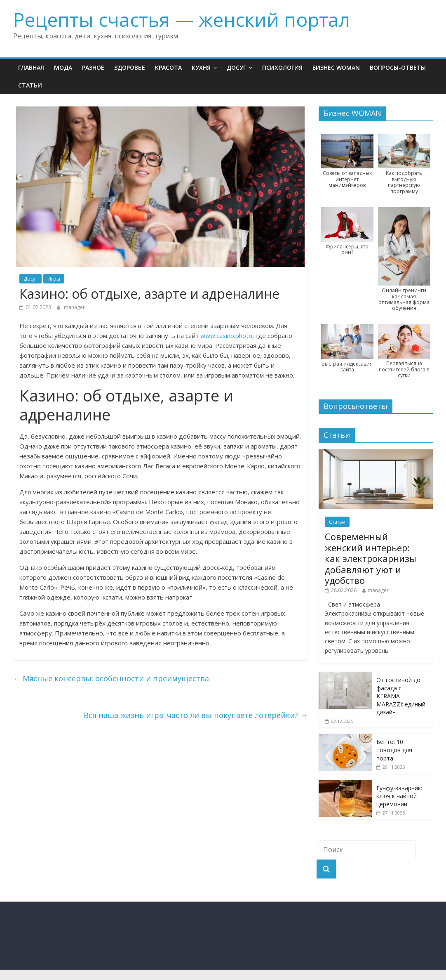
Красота (168, 67)
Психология (282, 67)
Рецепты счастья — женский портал (182, 19)
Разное (93, 67)
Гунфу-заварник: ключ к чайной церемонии (399, 796)
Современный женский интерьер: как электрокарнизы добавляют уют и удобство (371, 558)
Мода (63, 67)
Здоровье (130, 67)
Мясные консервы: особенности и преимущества (111, 678)
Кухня (201, 67)
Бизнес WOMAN (336, 67)
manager (74, 307)
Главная (31, 67)
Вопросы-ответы (398, 67)
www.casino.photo (226, 335)
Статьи (30, 85)
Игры (54, 279)
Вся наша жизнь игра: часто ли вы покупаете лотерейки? (196, 715)
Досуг (236, 67)
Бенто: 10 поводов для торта (394, 750)
